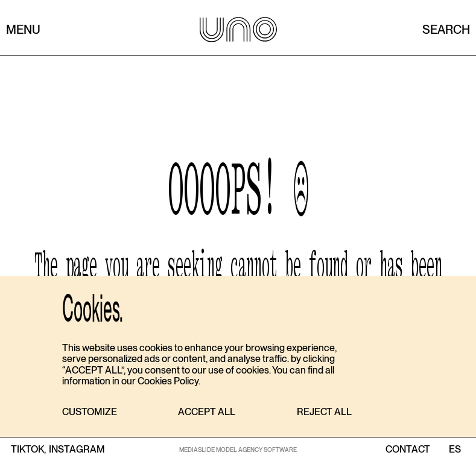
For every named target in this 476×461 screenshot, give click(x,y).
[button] (90, 412)
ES (455, 450)
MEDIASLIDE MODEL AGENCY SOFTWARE (238, 450)
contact (408, 450)
